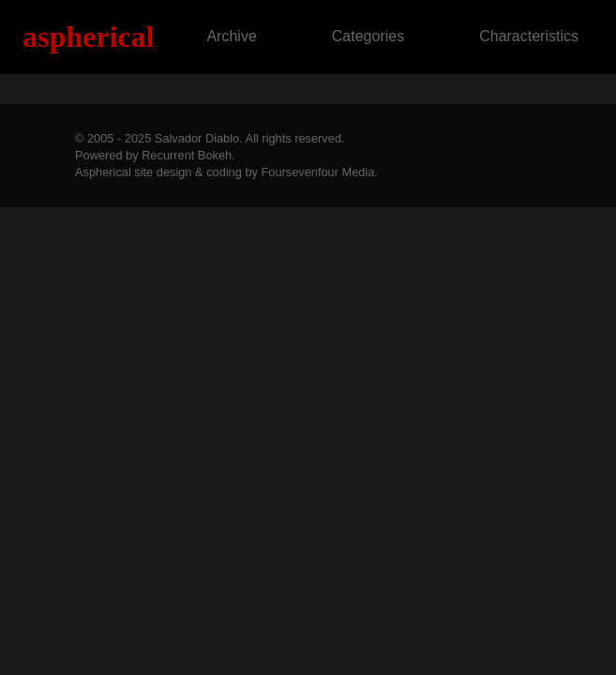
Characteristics (529, 36)
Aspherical (88, 37)
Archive (231, 36)
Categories (368, 36)
